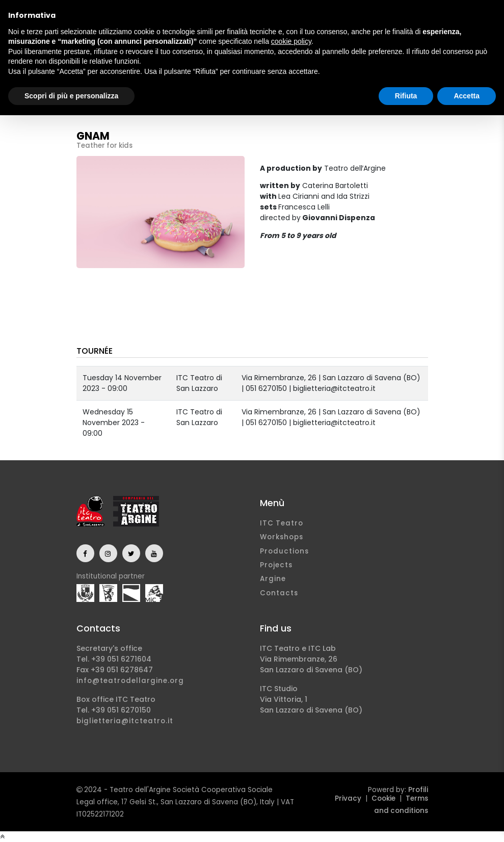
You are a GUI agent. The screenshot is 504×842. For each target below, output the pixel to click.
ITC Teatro (282, 523)
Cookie (383, 798)
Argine (273, 579)
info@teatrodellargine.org (130, 681)
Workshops (282, 537)
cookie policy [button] (291, 41)
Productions (284, 551)
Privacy (348, 798)
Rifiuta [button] (406, 96)
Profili (418, 790)
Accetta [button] (467, 96)
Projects (276, 565)
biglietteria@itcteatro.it (125, 721)
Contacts (279, 593)
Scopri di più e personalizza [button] (71, 96)
